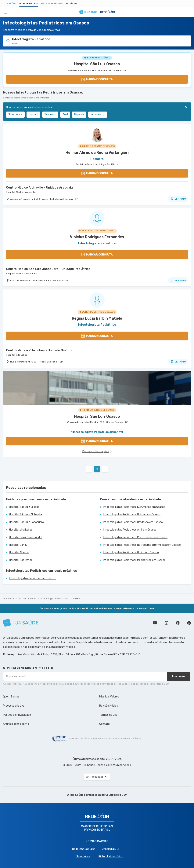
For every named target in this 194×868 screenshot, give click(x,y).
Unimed (33, 114)
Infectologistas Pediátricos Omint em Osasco (131, 552)
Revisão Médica (109, 706)
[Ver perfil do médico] (97, 134)
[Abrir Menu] (6, 12)
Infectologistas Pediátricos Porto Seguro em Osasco (135, 537)
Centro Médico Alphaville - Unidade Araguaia (39, 188)
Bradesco (50, 114)
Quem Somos (11, 697)
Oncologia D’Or (111, 849)
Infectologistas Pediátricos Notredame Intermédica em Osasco (142, 545)
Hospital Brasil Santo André (26, 537)
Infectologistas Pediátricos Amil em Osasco (130, 530)
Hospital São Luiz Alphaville (21, 192)
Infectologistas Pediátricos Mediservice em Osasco (134, 560)
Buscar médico (29, 3)
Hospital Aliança (19, 552)
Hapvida (79, 114)
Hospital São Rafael (21, 560)
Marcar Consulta (27, 598)
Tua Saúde (10, 3)
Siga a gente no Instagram (166, 623)
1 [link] (97, 469)
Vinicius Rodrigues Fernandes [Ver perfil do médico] (97, 237)
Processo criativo (14, 706)
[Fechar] (186, 107)
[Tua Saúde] (21, 623)
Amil (65, 114)
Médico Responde (52, 3)
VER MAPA (178, 199)
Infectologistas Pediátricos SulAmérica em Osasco (134, 507)
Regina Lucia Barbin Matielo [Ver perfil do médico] (97, 318)
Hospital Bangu (18, 545)
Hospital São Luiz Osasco (97, 64)
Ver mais (98, 114)
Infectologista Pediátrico (54, 598)
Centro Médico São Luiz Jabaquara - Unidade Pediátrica (48, 269)
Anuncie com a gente (16, 724)
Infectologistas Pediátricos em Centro (33, 578)
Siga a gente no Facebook (178, 623)
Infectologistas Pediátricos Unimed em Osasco (132, 515)
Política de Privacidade (17, 715)
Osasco (76, 598)
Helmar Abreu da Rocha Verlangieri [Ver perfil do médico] (97, 153)
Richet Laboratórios (111, 857)
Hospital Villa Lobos (17, 355)
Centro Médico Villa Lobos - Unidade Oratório (40, 350)
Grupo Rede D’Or (116, 795)
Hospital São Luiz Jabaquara (22, 274)
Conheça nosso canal (155, 623)
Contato (104, 724)
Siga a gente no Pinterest (189, 623)
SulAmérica (15, 114)
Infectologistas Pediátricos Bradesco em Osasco (133, 522)
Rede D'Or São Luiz (83, 849)
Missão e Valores (109, 697)
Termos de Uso (108, 715)
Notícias (72, 3)
